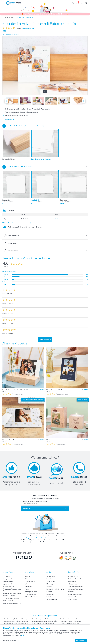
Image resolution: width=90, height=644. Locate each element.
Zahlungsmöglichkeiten (76, 587)
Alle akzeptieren (80, 640)
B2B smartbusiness (31, 597)
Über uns (28, 576)
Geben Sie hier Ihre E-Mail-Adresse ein (35, 501)
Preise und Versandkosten (77, 579)
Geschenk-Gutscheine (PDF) (12, 603)
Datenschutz (29, 579)
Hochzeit (49, 592)
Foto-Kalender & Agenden (11, 598)
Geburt (49, 597)
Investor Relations (31, 594)
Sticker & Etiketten (9, 601)
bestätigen (27, 509)
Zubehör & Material (9, 596)
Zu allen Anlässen (52, 599)
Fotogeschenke (8, 579)
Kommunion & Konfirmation (55, 589)
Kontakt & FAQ (73, 576)
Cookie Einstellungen (11, 640)
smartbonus (72, 602)
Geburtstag (50, 594)
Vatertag (49, 587)
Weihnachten (51, 576)
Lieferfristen (72, 581)
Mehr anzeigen (45, 339)
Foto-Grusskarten (8, 587)
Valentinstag (50, 581)
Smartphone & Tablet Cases (12, 593)
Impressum (28, 587)
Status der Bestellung (75, 594)
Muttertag (50, 584)
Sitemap (71, 592)
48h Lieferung (73, 584)
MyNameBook (7, 584)
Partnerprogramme (31, 592)
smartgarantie (73, 599)
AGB (26, 584)
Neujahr (49, 579)
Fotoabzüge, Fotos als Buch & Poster (12, 590)
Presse (27, 589)
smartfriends (72, 597)
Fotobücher (7, 576)
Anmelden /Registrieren (76, 589)
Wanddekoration (8, 581)
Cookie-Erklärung (30, 581)
